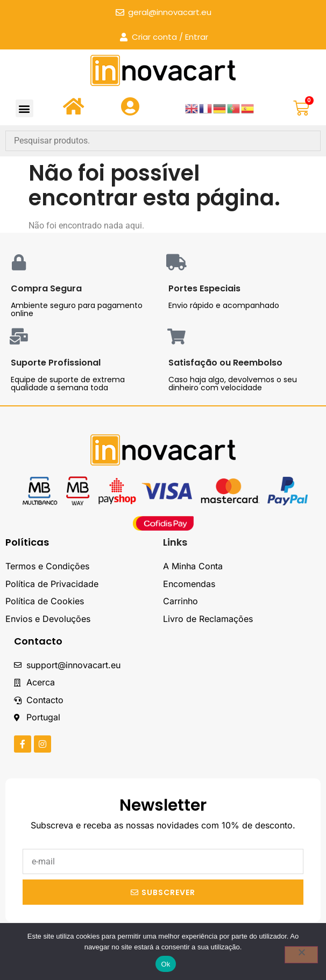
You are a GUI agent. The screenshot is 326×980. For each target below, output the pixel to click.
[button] (24, 108)
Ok (165, 964)
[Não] (301, 955)
